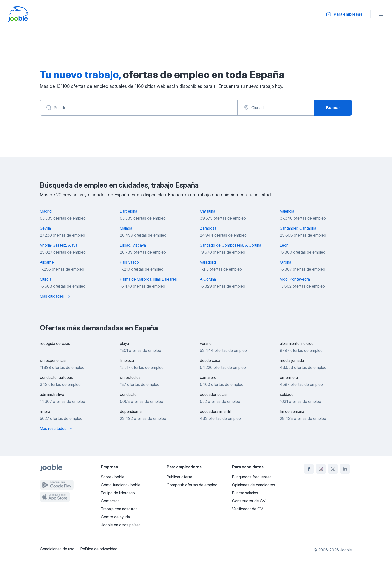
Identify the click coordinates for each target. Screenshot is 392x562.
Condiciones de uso (57, 549)
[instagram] (321, 469)
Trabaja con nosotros (119, 509)
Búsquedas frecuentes (252, 477)
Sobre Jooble (113, 477)
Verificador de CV (248, 509)
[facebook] (309, 469)
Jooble (346, 550)
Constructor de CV (249, 501)
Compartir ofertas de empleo (192, 485)
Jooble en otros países (121, 525)
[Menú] (381, 14)
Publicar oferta (179, 477)
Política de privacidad (99, 549)
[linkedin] (345, 469)
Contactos (110, 501)
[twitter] (333, 469)
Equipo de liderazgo (118, 493)
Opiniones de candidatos (254, 485)
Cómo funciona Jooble (121, 485)
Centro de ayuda (115, 517)
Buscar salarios (245, 493)
